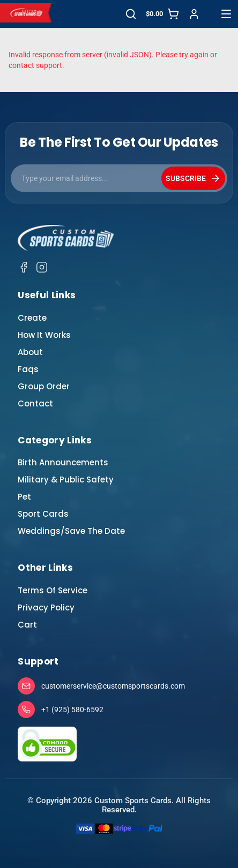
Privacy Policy (46, 607)
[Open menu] (226, 14)
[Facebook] (24, 267)
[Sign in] (194, 14)
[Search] (131, 14)
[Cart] (162, 14)
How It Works (44, 335)
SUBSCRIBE (193, 178)
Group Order (44, 386)
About (30, 352)
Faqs (28, 369)
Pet (24, 497)
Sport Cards (43, 514)
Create (32, 318)
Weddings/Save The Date (71, 531)
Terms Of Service (53, 590)
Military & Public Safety (66, 480)
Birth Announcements (63, 462)
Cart (27, 625)
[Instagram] (42, 267)
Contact (35, 403)
